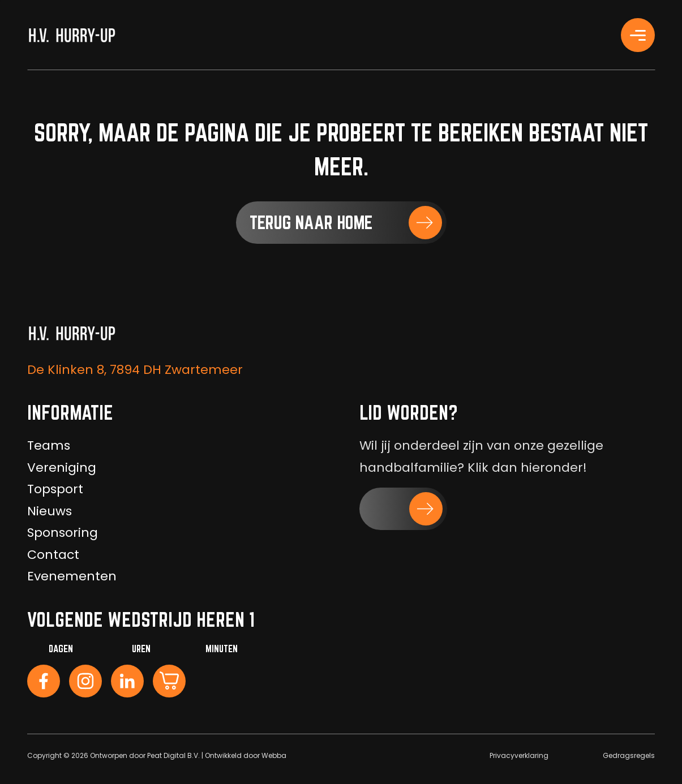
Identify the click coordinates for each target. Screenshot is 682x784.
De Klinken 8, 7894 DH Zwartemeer (135, 370)
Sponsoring (63, 533)
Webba (274, 755)
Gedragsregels (629, 755)
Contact (53, 555)
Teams (49, 445)
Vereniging (62, 468)
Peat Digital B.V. (173, 755)
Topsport (55, 489)
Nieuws (50, 511)
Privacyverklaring (519, 755)
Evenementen (72, 576)
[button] (341, 223)
